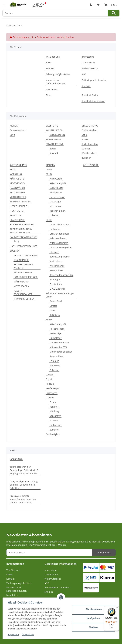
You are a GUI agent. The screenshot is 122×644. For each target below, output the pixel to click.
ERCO (49, 220)
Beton (53, 149)
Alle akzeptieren (93, 609)
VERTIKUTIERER (18, 197)
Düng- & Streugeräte (61, 247)
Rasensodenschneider (61, 275)
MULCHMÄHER (18, 192)
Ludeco (50, 375)
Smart (85, 139)
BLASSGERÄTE (17, 220)
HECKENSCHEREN (19, 206)
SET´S (13, 169)
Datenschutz (28, 635)
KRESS (49, 320)
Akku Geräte (56, 179)
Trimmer (54, 361)
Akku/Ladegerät (58, 183)
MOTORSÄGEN (18, 183)
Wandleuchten (89, 153)
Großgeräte (56, 192)
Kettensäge (56, 333)
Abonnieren (104, 553)
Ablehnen (93, 627)
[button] (91, 5)
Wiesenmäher (57, 266)
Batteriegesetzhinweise (94, 80)
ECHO (49, 174)
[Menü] (117, 608)
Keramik (54, 153)
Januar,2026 (16, 459)
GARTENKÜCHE (91, 165)
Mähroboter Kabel (59, 342)
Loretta (53, 306)
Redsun (50, 384)
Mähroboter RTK (58, 347)
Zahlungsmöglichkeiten (58, 74)
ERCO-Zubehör (57, 289)
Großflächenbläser (59, 234)
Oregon (50, 398)
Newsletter (52, 89)
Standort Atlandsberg (93, 101)
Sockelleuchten (90, 144)
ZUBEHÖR (15, 251)
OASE (52, 310)
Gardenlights (53, 434)
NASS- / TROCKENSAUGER (24, 246)
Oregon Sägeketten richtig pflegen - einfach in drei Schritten (24, 485)
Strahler (86, 149)
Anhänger (55, 280)
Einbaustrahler (90, 130)
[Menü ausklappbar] (4, 5)
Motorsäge (55, 202)
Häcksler (54, 252)
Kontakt (50, 68)
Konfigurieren (93, 618)
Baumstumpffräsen (60, 257)
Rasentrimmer (57, 211)
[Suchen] (114, 13)
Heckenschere (57, 197)
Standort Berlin (90, 95)
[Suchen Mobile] (55, 13)
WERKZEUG (16, 174)
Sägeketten (55, 416)
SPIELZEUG (15, 215)
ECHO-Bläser (56, 188)
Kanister (54, 407)
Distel (49, 169)
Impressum (13, 635)
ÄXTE (16, 242)
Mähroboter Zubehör (61, 352)
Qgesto (49, 379)
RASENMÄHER (17, 188)
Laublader (55, 229)
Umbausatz (56, 425)
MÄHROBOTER (18, 179)
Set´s (12, 135)
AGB (84, 74)
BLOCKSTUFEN (57, 135)
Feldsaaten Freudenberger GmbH (60, 295)
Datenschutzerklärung (62, 542)
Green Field (56, 301)
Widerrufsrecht (90, 68)
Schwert (54, 420)
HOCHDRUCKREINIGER (22, 224)
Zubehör (86, 158)
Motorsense (56, 206)
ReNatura (55, 315)
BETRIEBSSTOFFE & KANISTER (24, 266)
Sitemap (86, 86)
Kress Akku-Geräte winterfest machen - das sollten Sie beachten (23, 499)
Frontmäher (56, 284)
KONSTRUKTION (54, 130)
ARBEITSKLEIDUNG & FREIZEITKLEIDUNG (21, 231)
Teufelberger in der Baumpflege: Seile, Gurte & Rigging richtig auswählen (24, 470)
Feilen (53, 402)
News (49, 63)
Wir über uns (53, 57)
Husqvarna (52, 393)
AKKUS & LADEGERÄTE (25, 255)
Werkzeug (55, 365)
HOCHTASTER (17, 211)
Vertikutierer (56, 261)
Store (49, 95)
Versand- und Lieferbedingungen (56, 82)
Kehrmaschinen (58, 238)
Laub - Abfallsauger (60, 224)
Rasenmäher (56, 270)
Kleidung (54, 411)
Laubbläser (56, 338)
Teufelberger (53, 388)
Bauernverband (18, 130)
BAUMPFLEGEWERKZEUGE (24, 237)
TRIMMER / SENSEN (20, 202)
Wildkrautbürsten (59, 243)
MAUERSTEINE (53, 139)
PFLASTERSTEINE (55, 144)
